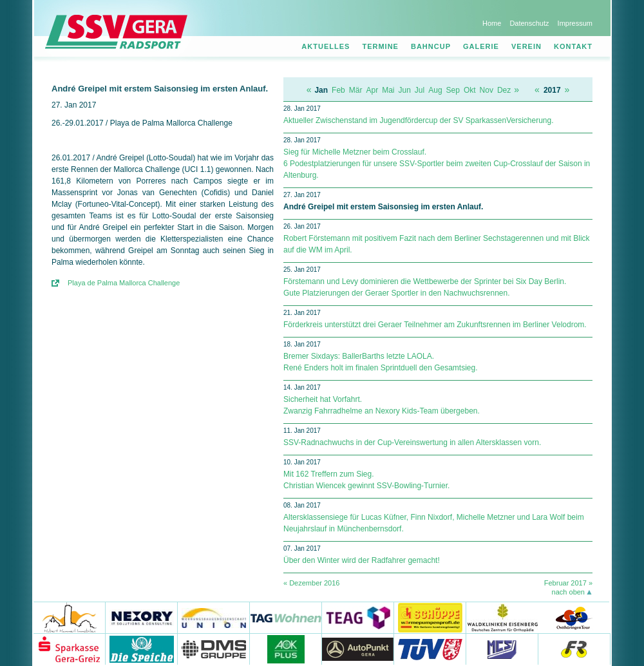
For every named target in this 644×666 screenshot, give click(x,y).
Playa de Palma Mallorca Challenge (124, 283)
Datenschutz (529, 23)
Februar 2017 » (568, 583)
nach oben (568, 592)
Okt (470, 90)
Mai (388, 90)
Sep (453, 90)
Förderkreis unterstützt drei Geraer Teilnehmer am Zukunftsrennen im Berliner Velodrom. (435, 325)
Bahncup (431, 46)
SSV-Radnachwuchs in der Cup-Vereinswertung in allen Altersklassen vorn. (412, 442)
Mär (356, 90)
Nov (487, 90)
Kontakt (573, 46)
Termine (380, 46)
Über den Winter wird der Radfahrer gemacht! (362, 560)
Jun (405, 90)
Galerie (481, 46)
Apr (372, 90)
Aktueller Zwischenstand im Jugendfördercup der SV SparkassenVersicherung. (419, 120)
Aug (435, 90)
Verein (526, 46)
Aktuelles (326, 46)
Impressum (575, 23)
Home (492, 23)
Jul (420, 90)
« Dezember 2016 (311, 583)
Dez (504, 90)
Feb (338, 90)
